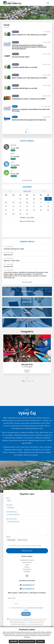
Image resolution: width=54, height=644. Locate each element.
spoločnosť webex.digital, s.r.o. (20, 624)
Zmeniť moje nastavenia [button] (27, 641)
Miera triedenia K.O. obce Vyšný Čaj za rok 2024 (29, 78)
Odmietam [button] (40, 641)
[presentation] (26, 129)
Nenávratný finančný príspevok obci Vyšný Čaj (29, 120)
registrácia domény (38, 622)
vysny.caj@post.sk (28, 589)
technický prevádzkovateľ (36, 624)
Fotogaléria (27, 569)
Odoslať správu (27, 551)
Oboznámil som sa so (25, 546)
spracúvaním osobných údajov (32, 546)
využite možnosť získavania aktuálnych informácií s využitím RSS (25, 619)
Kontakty (27, 572)
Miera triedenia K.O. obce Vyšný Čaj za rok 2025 (29, 35)
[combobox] (15, 604)
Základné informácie (27, 560)
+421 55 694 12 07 (28, 585)
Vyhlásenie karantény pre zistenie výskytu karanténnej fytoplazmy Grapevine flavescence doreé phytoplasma (29, 47)
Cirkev (27, 565)
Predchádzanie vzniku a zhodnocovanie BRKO (29, 99)
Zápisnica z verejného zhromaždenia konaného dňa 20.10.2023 (31, 110)
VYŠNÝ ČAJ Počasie (27, 230)
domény (30, 622)
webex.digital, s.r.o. (22, 622)
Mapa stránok (34, 621)
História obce (27, 562)
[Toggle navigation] (48, 3)
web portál (42, 621)
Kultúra (27, 567)
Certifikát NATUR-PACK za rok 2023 (25, 88)
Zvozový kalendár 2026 (20, 57)
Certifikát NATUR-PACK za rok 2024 (25, 67)
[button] (26, 132)
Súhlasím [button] (14, 641)
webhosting (13, 622)
